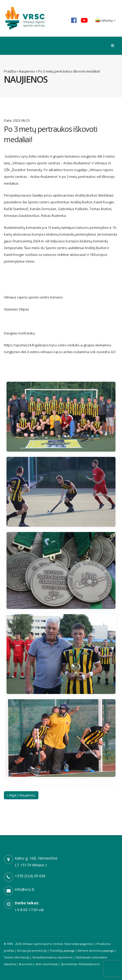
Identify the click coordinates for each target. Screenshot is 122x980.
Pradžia (10, 71)
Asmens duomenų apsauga (96, 951)
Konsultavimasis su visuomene (53, 957)
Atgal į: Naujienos (21, 795)
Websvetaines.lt (89, 964)
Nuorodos (26, 964)
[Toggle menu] (113, 46)
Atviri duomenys (47, 964)
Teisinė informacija (17, 957)
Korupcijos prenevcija (32, 951)
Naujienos (27, 71)
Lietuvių (106, 20)
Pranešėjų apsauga (62, 951)
